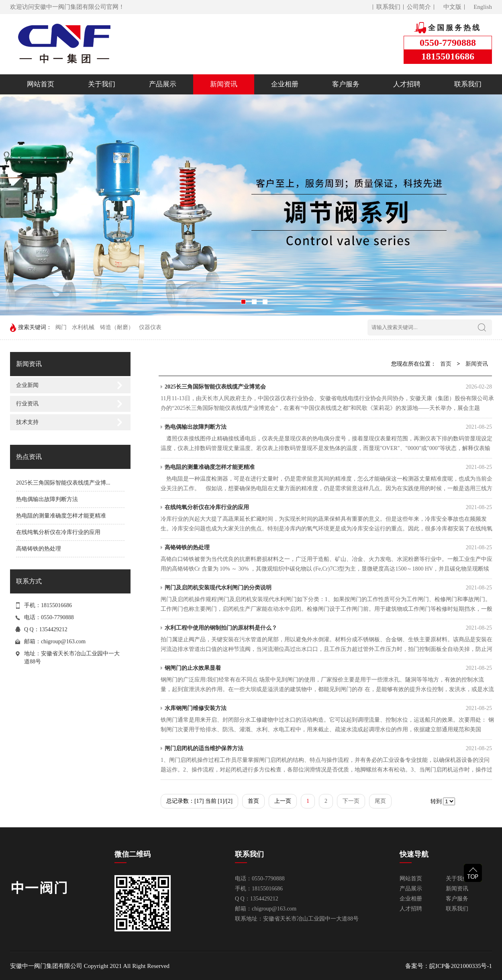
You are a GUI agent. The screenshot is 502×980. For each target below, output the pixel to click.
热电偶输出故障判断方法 (47, 499)
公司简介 (419, 7)
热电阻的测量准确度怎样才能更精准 (61, 516)
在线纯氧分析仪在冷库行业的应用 (58, 532)
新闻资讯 (224, 84)
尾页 (380, 801)
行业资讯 (27, 404)
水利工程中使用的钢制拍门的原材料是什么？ (328, 628)
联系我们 (388, 7)
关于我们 (102, 84)
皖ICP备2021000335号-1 (461, 966)
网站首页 (41, 84)
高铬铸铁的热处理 (39, 549)
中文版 (452, 7)
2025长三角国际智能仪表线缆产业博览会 (328, 387)
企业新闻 (27, 385)
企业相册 (285, 84)
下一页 (351, 801)
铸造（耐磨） (117, 327)
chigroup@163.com (63, 641)
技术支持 (27, 422)
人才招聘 (407, 84)
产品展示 (163, 84)
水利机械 (83, 327)
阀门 (61, 327)
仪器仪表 (150, 327)
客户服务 (346, 84)
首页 (446, 364)
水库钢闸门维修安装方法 (328, 708)
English (483, 7)
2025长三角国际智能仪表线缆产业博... (63, 483)
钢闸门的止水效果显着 (328, 668)
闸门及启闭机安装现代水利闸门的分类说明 (328, 588)
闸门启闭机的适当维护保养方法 (328, 749)
